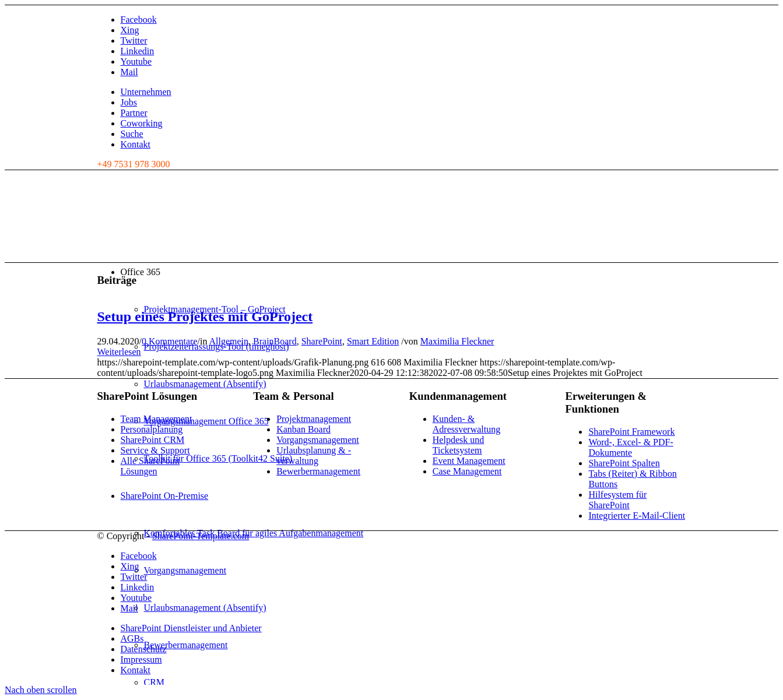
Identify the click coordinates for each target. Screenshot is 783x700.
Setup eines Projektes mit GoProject (205, 316)
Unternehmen (146, 92)
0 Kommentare (170, 341)
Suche (132, 134)
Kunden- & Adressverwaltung (466, 424)
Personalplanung (152, 429)
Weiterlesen (119, 352)
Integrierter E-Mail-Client (637, 516)
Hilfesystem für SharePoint (617, 500)
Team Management (157, 419)
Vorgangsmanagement (318, 440)
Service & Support (155, 450)
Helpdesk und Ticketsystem (458, 445)
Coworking (142, 123)
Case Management (467, 471)
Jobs (129, 102)
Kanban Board (303, 429)
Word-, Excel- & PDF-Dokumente (631, 447)
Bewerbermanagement (318, 471)
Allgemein (229, 341)
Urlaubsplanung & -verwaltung (314, 455)
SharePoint (322, 341)
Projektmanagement (314, 419)
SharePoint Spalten (624, 463)
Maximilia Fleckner (457, 341)
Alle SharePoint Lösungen (150, 466)
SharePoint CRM (153, 440)
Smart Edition (373, 341)
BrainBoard (275, 341)
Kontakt (136, 144)
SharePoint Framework (631, 432)
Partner (134, 113)
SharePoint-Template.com (201, 536)
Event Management (469, 461)
